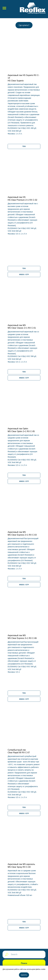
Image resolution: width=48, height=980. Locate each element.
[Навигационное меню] (4, 8)
